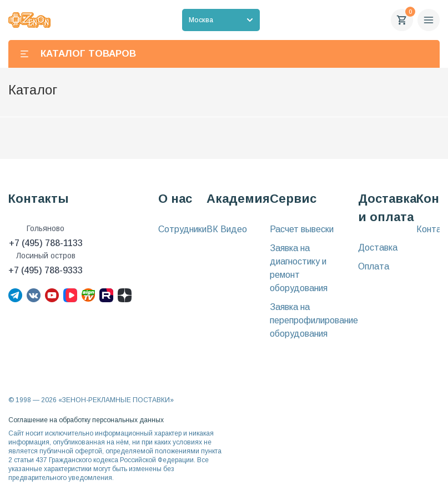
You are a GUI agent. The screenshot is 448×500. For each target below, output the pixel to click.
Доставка (378, 247)
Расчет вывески (302, 229)
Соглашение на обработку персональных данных (86, 420)
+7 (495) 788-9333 (46, 270)
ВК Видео (227, 229)
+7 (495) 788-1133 (46, 243)
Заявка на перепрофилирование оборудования (314, 320)
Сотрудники (182, 229)
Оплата (374, 266)
